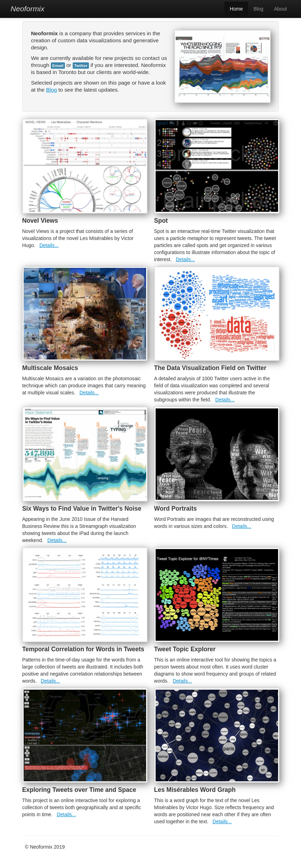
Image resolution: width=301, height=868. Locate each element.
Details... (49, 245)
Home (236, 9)
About (280, 9)
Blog (258, 9)
